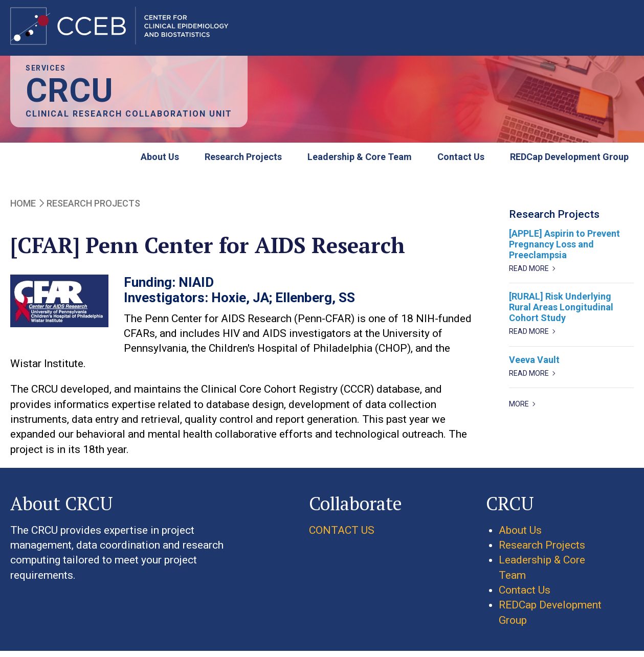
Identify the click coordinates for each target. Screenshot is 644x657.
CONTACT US (342, 535)
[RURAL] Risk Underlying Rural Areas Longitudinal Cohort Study (561, 313)
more (519, 410)
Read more (529, 274)
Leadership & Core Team (360, 162)
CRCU (70, 96)
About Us (160, 162)
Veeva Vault (534, 365)
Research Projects (243, 162)
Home (23, 208)
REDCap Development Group (569, 162)
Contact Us (461, 162)
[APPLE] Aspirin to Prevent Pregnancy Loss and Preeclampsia (564, 250)
